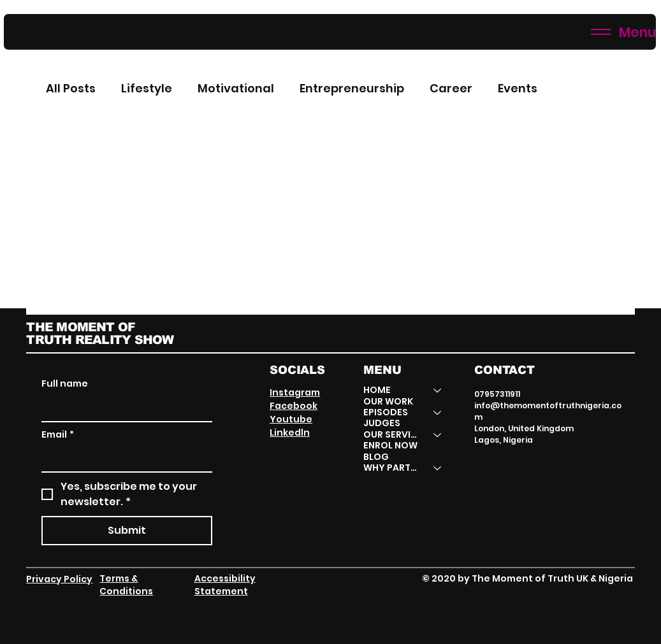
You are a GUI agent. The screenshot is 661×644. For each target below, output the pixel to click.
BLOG (376, 457)
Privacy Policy (59, 579)
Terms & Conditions (126, 585)
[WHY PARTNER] (438, 468)
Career (451, 89)
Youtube (291, 419)
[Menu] (330, 32)
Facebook (294, 406)
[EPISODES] (438, 412)
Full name (65, 384)
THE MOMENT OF (81, 327)
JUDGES (382, 423)
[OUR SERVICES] (438, 435)
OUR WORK (388, 402)
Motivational (236, 89)
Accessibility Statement (225, 585)
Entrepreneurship (352, 89)
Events (518, 89)
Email (58, 435)
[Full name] (123, 408)
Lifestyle (147, 89)
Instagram (295, 392)
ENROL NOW (390, 446)
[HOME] (438, 390)
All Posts (71, 89)
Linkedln (290, 433)
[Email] (123, 459)
